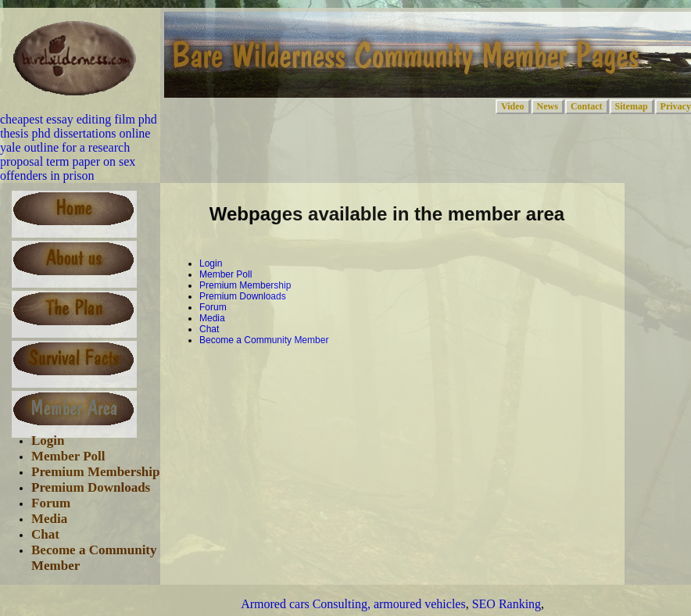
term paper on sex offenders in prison (68, 168)
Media (49, 519)
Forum (51, 503)
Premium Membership (95, 472)
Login (48, 441)
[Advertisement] (351, 378)
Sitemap (632, 106)
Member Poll (68, 456)
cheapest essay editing (55, 119)
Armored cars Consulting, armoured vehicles (353, 604)
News (548, 106)
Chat (45, 534)
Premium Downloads (91, 487)
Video (513, 106)
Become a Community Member (264, 340)
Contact (587, 106)
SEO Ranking (507, 604)
